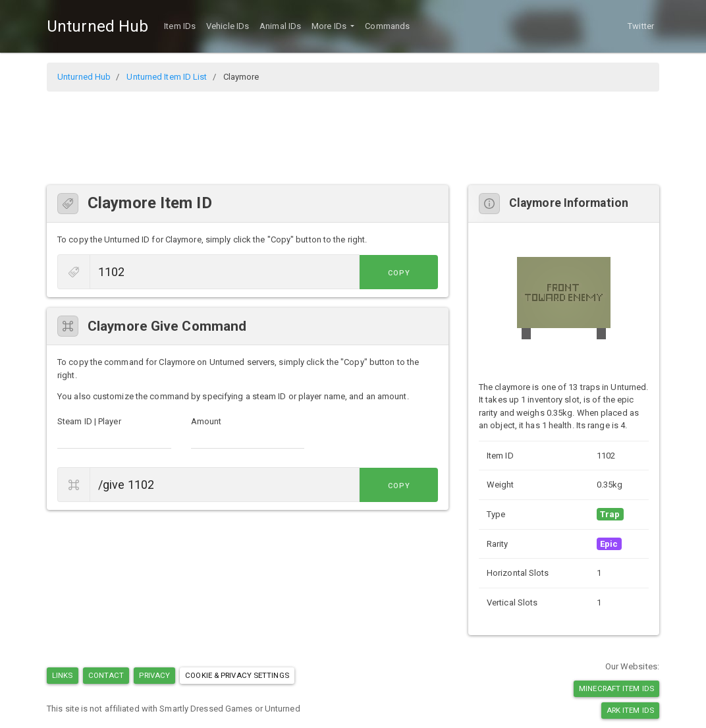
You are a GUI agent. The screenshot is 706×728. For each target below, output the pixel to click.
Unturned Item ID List (167, 77)
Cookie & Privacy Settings (237, 675)
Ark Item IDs (630, 710)
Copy (408, 273)
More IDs (330, 26)
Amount (206, 421)
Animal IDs (280, 26)
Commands (387, 26)
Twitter (641, 26)
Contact (106, 675)
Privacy (154, 675)
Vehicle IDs (228, 26)
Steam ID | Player (89, 421)
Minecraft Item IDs (616, 688)
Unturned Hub (97, 26)
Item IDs (180, 26)
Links (63, 675)
